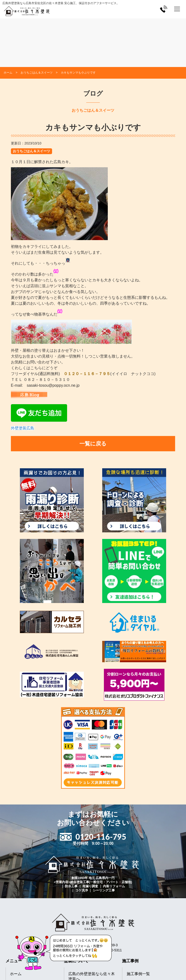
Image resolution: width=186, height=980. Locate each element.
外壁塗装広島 (23, 428)
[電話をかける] (164, 9)
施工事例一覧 (138, 974)
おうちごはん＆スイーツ (31, 151)
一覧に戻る (93, 444)
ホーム (16, 974)
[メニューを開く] (177, 9)
